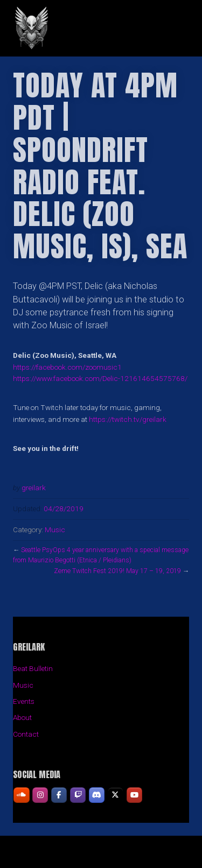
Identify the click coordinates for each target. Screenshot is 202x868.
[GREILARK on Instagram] (40, 795)
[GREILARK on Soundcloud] (21, 795)
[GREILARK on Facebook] (59, 795)
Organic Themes (120, 857)
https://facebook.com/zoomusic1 (67, 367)
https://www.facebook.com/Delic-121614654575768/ (100, 378)
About (22, 717)
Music (55, 530)
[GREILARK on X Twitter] (116, 795)
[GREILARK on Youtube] (134, 795)
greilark (34, 488)
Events (24, 701)
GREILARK (101, 28)
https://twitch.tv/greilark (128, 419)
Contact (26, 734)
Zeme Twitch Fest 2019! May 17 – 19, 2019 (117, 571)
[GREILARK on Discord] (97, 795)
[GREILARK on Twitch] (78, 795)
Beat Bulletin (33, 668)
